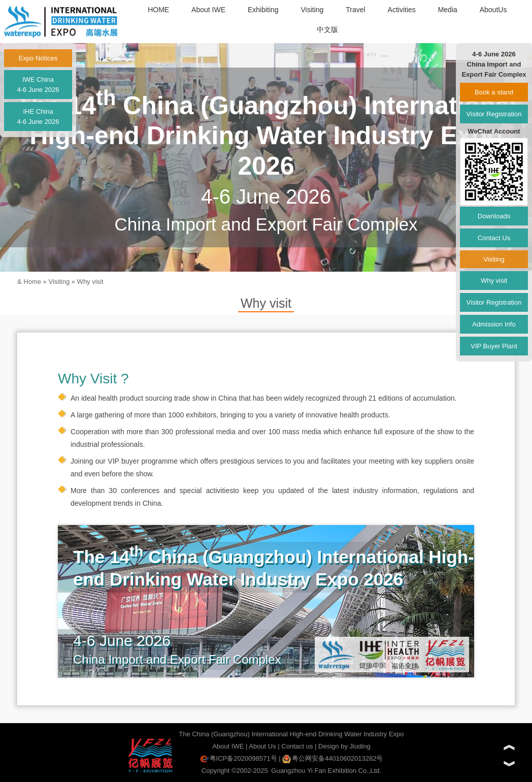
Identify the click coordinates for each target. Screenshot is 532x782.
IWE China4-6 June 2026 (38, 85)
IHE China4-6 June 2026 (38, 117)
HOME (158, 10)
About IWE (208, 10)
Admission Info (494, 324)
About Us (262, 746)
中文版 (327, 29)
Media (448, 10)
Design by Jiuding (344, 746)
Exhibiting (263, 10)
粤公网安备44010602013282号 (332, 758)
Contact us (297, 746)
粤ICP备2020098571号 (239, 758)
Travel (355, 10)
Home (32, 282)
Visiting (312, 10)
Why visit (90, 282)
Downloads (494, 216)
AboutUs (493, 10)
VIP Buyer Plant (494, 346)
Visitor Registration (494, 114)
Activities (402, 10)
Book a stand (494, 92)
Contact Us (494, 238)
